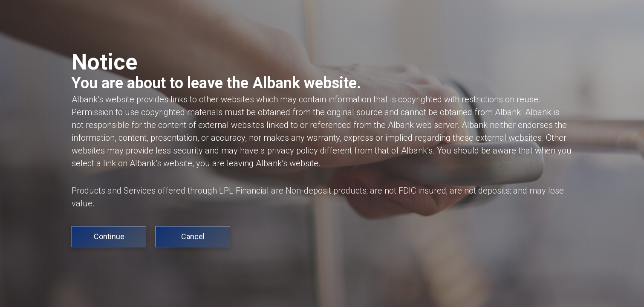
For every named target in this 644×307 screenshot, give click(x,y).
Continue (109, 236)
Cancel (193, 236)
